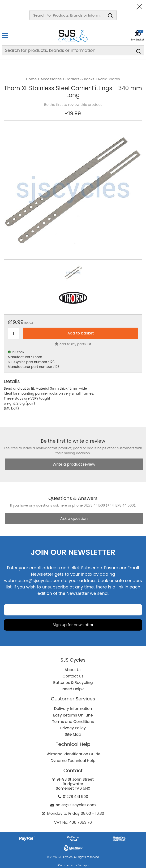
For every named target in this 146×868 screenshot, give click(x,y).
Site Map (73, 734)
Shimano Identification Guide (73, 754)
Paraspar (83, 865)
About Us (73, 670)
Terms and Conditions (73, 722)
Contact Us (73, 676)
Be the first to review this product (73, 105)
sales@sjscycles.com (76, 805)
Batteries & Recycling (73, 683)
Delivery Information (73, 709)
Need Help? (73, 689)
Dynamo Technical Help (73, 761)
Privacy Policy (73, 728)
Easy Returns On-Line (73, 715)
